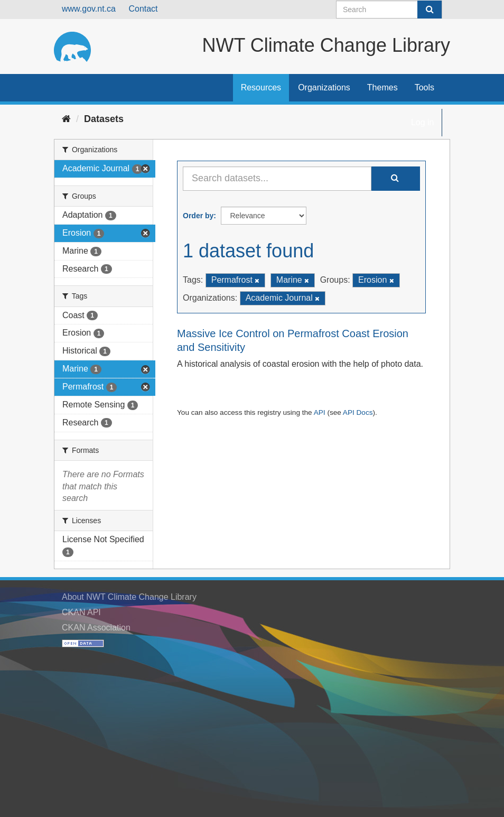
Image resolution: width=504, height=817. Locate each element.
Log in (423, 122)
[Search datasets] (389, 10)
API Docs (358, 412)
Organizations (324, 87)
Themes (382, 87)
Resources (261, 87)
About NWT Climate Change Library (129, 597)
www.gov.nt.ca (89, 9)
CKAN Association (96, 628)
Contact (143, 9)
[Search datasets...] (277, 179)
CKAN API (81, 612)
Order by (198, 216)
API (320, 412)
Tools (424, 87)
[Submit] (430, 10)
